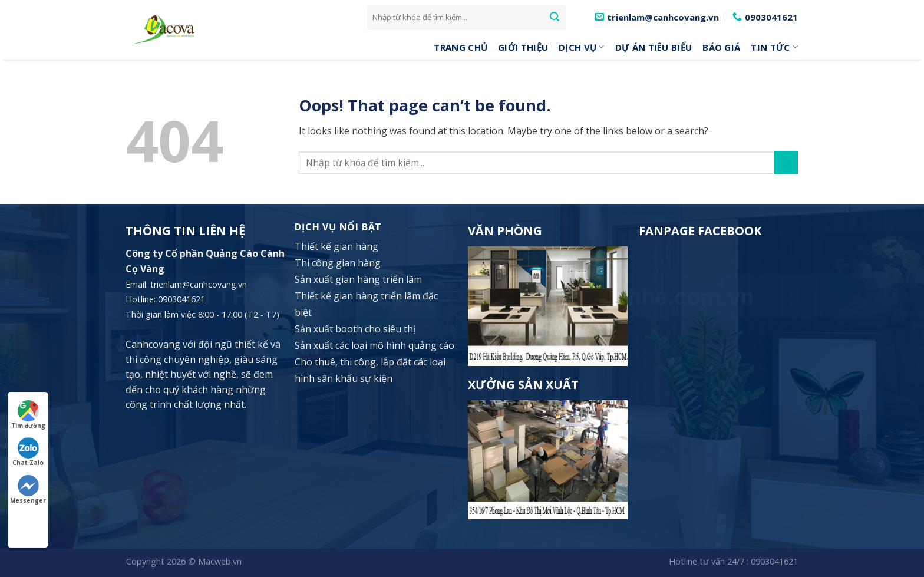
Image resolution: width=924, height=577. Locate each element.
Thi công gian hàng (338, 263)
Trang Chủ (461, 47)
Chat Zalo (28, 452)
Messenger (28, 490)
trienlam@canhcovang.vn (199, 284)
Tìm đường (28, 415)
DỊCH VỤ (582, 47)
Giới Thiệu (523, 47)
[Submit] (555, 17)
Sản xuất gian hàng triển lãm (358, 279)
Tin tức (774, 47)
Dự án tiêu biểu (654, 47)
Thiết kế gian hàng (336, 246)
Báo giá (721, 47)
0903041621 (774, 561)
